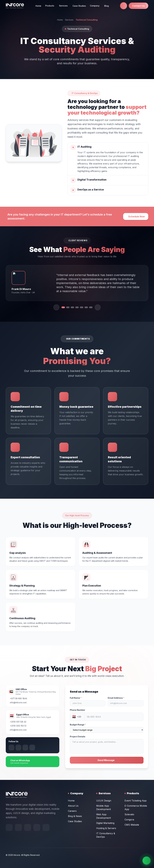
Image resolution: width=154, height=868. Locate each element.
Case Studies (79, 6)
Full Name (88, 698)
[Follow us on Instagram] (12, 748)
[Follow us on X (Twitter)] (19, 748)
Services (69, 20)
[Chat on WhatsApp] (147, 861)
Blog (107, 6)
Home (38, 6)
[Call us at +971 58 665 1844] (124, 6)
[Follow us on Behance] (18, 840)
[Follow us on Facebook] (9, 840)
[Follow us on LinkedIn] (5, 748)
